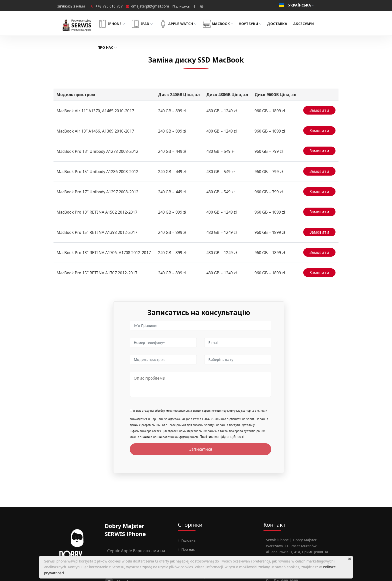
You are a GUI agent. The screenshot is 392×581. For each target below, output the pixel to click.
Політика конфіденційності (204, 538)
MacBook (224, 24)
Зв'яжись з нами (71, 6)
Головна (188, 502)
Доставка (284, 24)
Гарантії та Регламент (200, 529)
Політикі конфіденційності (222, 398)
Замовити (319, 109)
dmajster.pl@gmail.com (150, 6)
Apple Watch (184, 24)
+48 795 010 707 (109, 6)
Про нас (114, 47)
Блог (185, 520)
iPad (148, 24)
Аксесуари (310, 24)
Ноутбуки (257, 24)
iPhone (118, 24)
